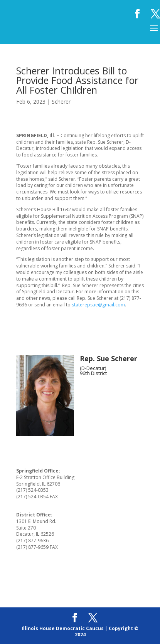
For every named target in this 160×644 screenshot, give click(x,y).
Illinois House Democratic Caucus (63, 628)
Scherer (61, 102)
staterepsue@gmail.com (98, 305)
